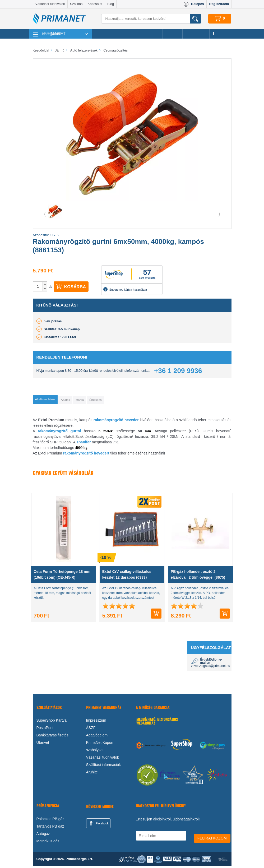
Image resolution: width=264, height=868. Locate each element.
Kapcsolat (95, 4)
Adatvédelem (97, 737)
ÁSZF (91, 730)
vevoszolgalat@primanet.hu (211, 668)
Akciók (153, 34)
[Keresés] (151, 19)
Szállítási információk (104, 767)
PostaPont (45, 730)
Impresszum (96, 722)
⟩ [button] (219, 214)
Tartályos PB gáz (50, 828)
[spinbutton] (38, 286)
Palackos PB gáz (50, 821)
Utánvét (43, 744)
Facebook (98, 825)
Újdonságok (196, 34)
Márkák (173, 34)
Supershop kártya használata (125, 289)
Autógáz (43, 835)
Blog (111, 4)
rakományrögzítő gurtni (59, 433)
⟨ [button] (45, 214)
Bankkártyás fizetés (52, 737)
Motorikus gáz (48, 843)
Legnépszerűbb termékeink (118, 34)
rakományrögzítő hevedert (86, 455)
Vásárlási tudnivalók (50, 4)
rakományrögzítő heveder (116, 422)
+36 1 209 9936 (178, 371)
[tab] (54, 400)
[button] (45, 284)
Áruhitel (92, 774)
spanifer (84, 444)
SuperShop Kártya (52, 722)
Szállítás (76, 4)
